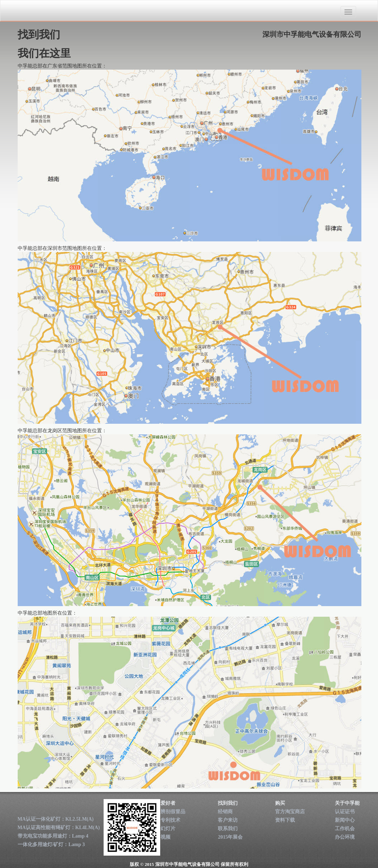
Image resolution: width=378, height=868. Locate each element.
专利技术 (170, 820)
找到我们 (228, 803)
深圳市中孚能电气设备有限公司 (58, 11)
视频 (165, 837)
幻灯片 (168, 829)
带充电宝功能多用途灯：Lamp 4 (53, 836)
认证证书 (345, 812)
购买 (280, 803)
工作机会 (345, 829)
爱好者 (168, 803)
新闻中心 (345, 820)
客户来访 (228, 820)
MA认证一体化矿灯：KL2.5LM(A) (56, 819)
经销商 (225, 812)
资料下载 (285, 820)
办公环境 (345, 837)
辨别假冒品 (173, 812)
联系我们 (228, 829)
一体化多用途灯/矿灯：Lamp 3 (51, 844)
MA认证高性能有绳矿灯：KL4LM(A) (59, 828)
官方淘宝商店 (290, 812)
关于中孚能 (347, 803)
